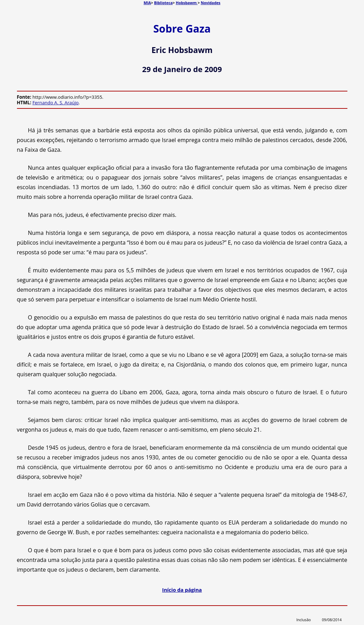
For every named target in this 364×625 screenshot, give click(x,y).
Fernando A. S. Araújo (56, 103)
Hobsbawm (187, 3)
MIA (147, 3)
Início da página (182, 590)
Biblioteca (163, 3)
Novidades (211, 3)
